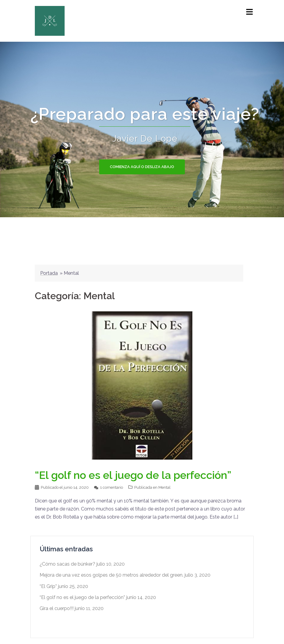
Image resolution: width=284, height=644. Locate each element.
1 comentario (111, 487)
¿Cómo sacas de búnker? (67, 564)
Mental (164, 487)
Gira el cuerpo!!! (57, 608)
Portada (49, 273)
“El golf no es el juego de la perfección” (133, 475)
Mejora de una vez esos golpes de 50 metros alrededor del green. (111, 575)
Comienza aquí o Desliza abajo (142, 167)
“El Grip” (48, 586)
